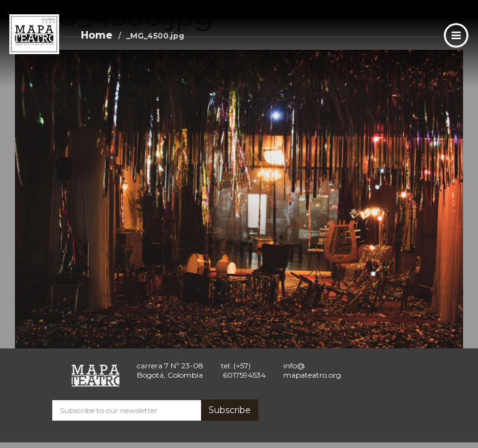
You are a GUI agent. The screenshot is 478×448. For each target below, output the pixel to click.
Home (97, 35)
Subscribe (230, 410)
